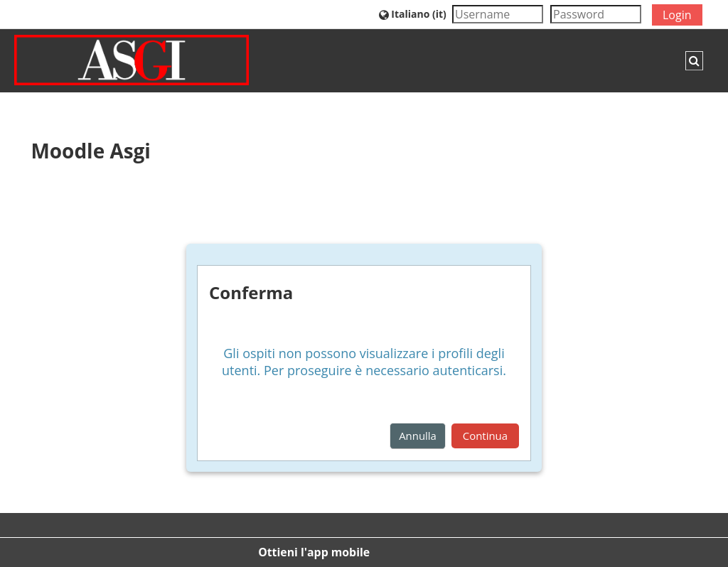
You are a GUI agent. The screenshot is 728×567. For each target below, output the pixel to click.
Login (677, 15)
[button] (412, 14)
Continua (485, 436)
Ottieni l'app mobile (314, 552)
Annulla (418, 436)
